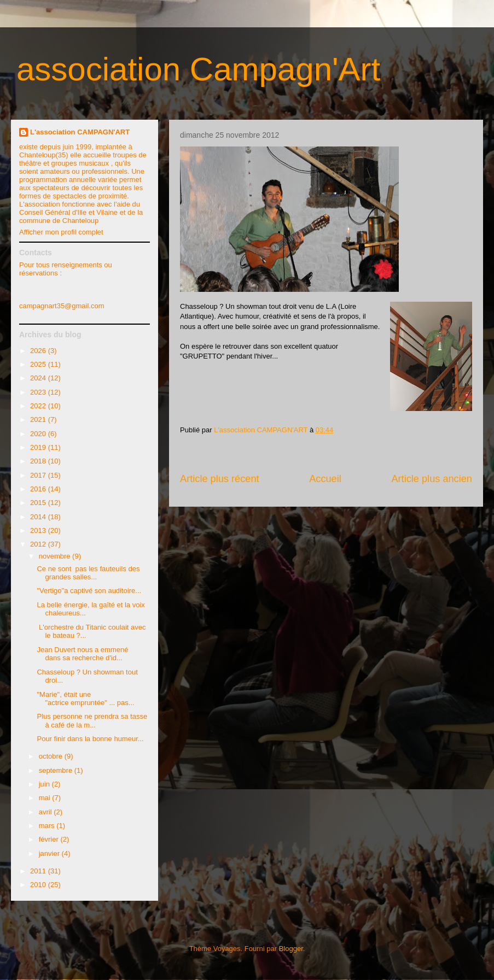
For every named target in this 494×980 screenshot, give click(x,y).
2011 (39, 871)
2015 (39, 503)
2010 (39, 885)
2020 (39, 434)
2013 (39, 530)
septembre (57, 770)
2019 (39, 447)
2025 (39, 364)
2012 (39, 544)
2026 (39, 351)
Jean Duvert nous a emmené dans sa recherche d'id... (82, 654)
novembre (56, 556)
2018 (39, 461)
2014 (39, 517)
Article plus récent (220, 479)
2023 (39, 392)
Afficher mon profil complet (61, 232)
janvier (50, 853)
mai (46, 798)
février (50, 839)
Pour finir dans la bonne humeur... (90, 739)
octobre (52, 756)
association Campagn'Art (198, 69)
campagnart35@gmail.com (62, 306)
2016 (39, 489)
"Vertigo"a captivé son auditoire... (89, 591)
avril (46, 812)
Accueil (325, 479)
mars (48, 826)
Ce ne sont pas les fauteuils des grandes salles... (88, 573)
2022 (39, 406)
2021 (39, 419)
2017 (39, 475)
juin (45, 784)
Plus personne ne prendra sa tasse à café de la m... (92, 721)
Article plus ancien (432, 479)
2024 (39, 378)
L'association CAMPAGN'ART (80, 132)
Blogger (291, 949)
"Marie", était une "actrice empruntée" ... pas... (85, 699)
